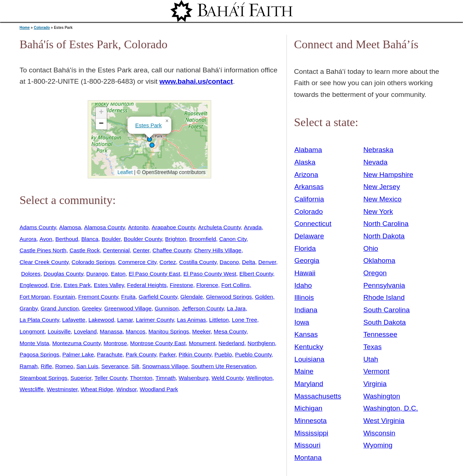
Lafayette (74, 320)
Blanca (90, 239)
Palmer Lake (78, 354)
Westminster (62, 389)
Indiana (306, 310)
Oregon (375, 273)
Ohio (371, 248)
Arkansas (309, 187)
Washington (382, 396)
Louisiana (310, 359)
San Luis (87, 366)
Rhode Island (384, 297)
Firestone (182, 285)
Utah (371, 359)
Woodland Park (159, 389)
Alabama (308, 150)
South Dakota (384, 322)
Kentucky (309, 347)
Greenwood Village (128, 308)
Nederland (231, 343)
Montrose (115, 343)
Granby (29, 308)
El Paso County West (210, 274)
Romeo (64, 366)
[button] (149, 139)
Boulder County (143, 239)
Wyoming (378, 445)
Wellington (259, 378)
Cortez (168, 262)
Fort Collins (236, 285)
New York (378, 211)
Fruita (128, 297)
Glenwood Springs (229, 297)
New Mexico (382, 199)
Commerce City (137, 262)
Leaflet (124, 172)
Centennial (116, 250)
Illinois (304, 297)
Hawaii (305, 273)
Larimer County (155, 320)
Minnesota (311, 421)
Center (141, 250)
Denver (267, 262)
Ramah (29, 366)
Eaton (118, 274)
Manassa (111, 331)
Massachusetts (318, 396)
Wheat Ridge (97, 389)
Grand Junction (60, 308)
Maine (304, 371)
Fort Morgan (35, 297)
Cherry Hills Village (218, 250)
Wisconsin (379, 433)
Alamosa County (105, 227)
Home (25, 28)
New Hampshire (388, 175)
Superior (81, 378)
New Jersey (382, 187)
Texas (372, 347)
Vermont (376, 371)
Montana (308, 458)
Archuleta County (219, 227)
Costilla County (198, 262)
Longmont (32, 331)
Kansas (306, 334)
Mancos (136, 331)
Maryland (309, 384)
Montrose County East (158, 343)
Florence (207, 285)
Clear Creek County (44, 262)
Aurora (28, 239)
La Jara (236, 308)
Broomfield (203, 239)
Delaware (309, 236)
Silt (135, 366)
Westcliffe (32, 389)
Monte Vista (35, 343)
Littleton (219, 320)
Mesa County (230, 331)
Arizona (306, 175)
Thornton (141, 378)
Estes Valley (109, 285)
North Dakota (384, 236)
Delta (248, 262)
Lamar (125, 320)
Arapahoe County (173, 227)
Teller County (111, 378)
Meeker (201, 331)
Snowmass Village (165, 366)
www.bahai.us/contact (196, 81)
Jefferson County (203, 308)
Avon (46, 239)
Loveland (85, 331)
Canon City (233, 239)
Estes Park (149, 125)
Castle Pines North (43, 250)
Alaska (305, 162)
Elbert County (256, 274)
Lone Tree (245, 320)
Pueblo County (253, 354)
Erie (55, 285)
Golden (264, 297)
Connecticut (313, 224)
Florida (305, 248)
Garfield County (158, 297)
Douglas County (63, 274)
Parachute (110, 354)
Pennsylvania (384, 285)
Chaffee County (172, 250)
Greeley (92, 308)
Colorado (42, 28)
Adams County (38, 227)
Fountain (64, 297)
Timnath (166, 378)
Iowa (302, 322)
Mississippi (312, 433)
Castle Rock (85, 250)
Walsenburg (193, 378)
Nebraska (378, 150)
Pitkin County (195, 354)
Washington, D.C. (391, 408)
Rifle (47, 366)
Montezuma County (76, 343)
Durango (97, 274)
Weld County (227, 378)
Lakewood (101, 320)
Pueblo (223, 354)
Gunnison (167, 308)
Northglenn (261, 343)
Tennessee (380, 334)
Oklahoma (379, 260)
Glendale (192, 297)
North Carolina (386, 224)
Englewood (34, 285)
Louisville (59, 331)
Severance (115, 366)
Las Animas (191, 320)
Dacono (229, 262)
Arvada (253, 227)
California (309, 199)
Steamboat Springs (44, 378)
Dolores (31, 274)
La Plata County (39, 320)
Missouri (308, 445)
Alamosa (70, 227)
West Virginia (384, 421)
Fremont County (98, 297)
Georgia (307, 260)
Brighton (176, 239)
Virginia (375, 384)
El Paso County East (154, 274)
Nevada (375, 162)
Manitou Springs (169, 331)
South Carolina (386, 310)
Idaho (303, 285)
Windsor (126, 389)
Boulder (111, 239)
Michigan (309, 408)
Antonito (138, 227)
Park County (141, 354)
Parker (167, 354)
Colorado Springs (93, 262)
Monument (202, 343)
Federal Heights (147, 285)
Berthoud (67, 239)
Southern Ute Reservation (223, 366)
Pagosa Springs (39, 354)
